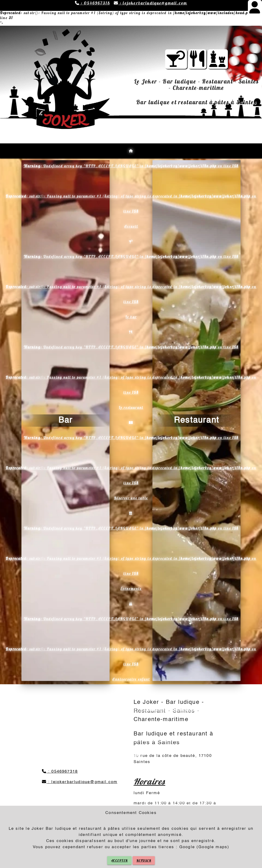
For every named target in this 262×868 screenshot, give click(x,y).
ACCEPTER (119, 860)
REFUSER (144, 860)
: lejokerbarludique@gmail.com (150, 3)
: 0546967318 (92, 3)
